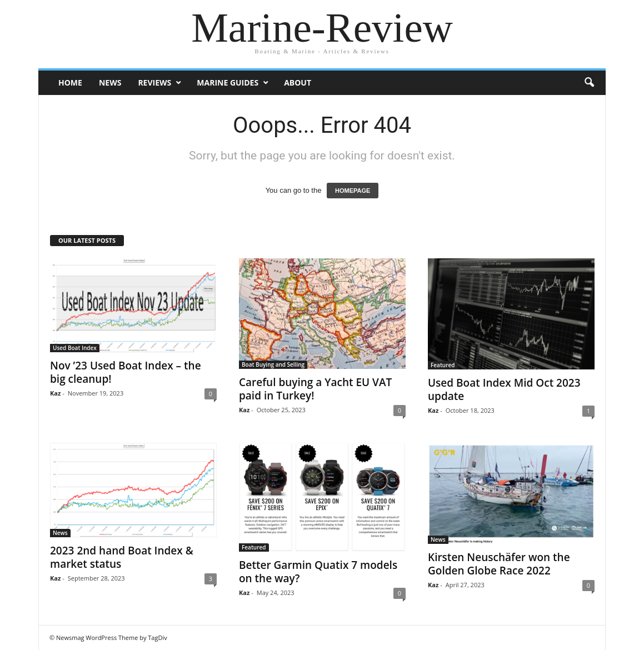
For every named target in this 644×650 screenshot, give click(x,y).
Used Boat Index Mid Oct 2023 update (504, 389)
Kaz (55, 393)
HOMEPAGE (353, 191)
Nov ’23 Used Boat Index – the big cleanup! (126, 372)
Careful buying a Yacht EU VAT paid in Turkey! (315, 389)
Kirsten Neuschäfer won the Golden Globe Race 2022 (499, 564)
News (110, 82)
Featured (443, 365)
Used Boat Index (75, 348)
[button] (589, 83)
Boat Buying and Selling (273, 364)
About (298, 82)
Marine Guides (228, 82)
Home (70, 82)
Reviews (154, 82)
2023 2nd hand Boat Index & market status (122, 557)
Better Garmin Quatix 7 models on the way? (318, 572)
